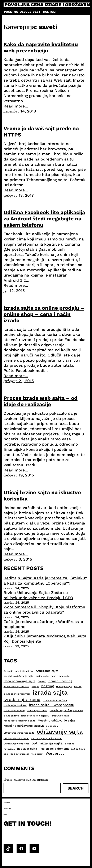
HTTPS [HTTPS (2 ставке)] (78, 687)
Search (76, 788)
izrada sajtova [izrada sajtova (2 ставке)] (11, 716)
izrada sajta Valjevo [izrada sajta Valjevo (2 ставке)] (14, 711)
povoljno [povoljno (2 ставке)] (70, 744)
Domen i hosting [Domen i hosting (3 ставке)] (60, 681)
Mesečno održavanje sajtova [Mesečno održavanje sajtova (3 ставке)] (24, 726)
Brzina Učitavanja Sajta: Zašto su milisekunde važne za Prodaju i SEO (38, 595)
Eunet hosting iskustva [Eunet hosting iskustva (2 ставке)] (16, 687)
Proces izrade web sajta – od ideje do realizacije (41, 401)
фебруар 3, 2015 (18, 559)
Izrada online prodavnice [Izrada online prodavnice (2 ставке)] (17, 694)
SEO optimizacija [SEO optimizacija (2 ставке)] (20, 754)
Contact (7, 803)
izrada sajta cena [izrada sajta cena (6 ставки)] (22, 699)
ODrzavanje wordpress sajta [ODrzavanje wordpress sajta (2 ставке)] (19, 733)
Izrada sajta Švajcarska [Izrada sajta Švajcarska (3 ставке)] (66, 710)
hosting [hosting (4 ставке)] (48, 686)
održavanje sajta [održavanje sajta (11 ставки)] (60, 732)
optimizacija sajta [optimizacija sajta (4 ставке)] (47, 743)
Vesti (37, 12)
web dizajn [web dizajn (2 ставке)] (37, 754)
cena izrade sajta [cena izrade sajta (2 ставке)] (60, 676)
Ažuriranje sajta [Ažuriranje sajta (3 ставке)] (47, 671)
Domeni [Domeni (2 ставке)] (42, 681)
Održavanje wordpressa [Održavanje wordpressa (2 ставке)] (16, 744)
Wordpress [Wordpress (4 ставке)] (55, 753)
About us (7, 809)
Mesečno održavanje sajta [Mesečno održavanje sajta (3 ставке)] (56, 720)
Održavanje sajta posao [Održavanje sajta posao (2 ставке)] (16, 738)
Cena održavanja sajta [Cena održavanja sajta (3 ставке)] (19, 681)
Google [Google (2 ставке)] (35, 687)
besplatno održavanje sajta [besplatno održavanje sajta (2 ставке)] (18, 676)
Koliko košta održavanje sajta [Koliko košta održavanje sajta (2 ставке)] (19, 721)
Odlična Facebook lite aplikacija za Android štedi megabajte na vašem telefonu (44, 219)
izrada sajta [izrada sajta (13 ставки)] (50, 692)
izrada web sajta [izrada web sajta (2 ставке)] (60, 716)
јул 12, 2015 (14, 291)
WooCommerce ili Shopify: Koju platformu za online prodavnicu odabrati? (44, 610)
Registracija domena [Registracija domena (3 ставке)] (54, 749)
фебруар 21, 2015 (19, 381)
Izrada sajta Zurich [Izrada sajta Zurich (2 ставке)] (37, 711)
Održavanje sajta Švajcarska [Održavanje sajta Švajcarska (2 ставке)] (47, 738)
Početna (11, 12)
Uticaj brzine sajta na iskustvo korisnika (42, 496)
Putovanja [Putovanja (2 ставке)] (9, 749)
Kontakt (50, 12)
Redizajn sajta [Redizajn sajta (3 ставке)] (27, 749)
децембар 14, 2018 (20, 111)
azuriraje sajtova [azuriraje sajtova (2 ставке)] (25, 671)
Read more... (16, 106)
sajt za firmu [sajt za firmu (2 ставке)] (78, 749)
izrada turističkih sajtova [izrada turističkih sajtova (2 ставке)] (35, 716)
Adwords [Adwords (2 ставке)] (8, 671)
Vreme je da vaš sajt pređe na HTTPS (41, 132)
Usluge (26, 12)
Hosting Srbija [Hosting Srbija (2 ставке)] (64, 687)
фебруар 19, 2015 (19, 475)
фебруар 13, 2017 (19, 195)
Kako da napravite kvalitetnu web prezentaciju (41, 47)
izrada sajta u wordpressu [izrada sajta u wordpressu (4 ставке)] (52, 705)
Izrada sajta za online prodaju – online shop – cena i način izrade (44, 314)
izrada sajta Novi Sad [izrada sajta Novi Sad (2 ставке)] (15, 705)
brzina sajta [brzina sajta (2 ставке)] (42, 676)
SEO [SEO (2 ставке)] (6, 754)
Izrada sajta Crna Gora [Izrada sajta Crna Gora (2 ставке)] (55, 700)
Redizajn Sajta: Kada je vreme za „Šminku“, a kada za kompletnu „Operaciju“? (46, 581)
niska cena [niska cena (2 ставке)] (52, 726)
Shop (5, 815)
